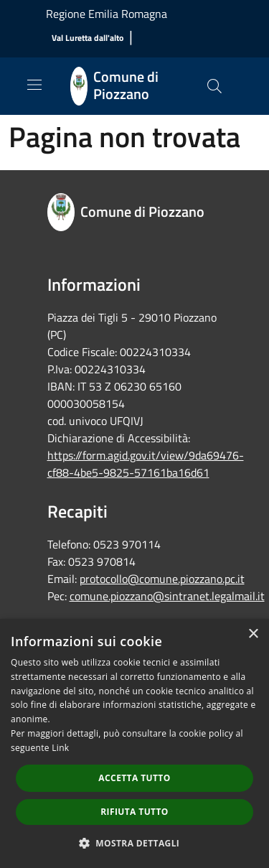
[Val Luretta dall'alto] (88, 38)
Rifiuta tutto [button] (134, 812)
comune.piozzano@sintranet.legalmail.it (167, 596)
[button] (135, 843)
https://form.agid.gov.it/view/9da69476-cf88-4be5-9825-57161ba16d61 (146, 464)
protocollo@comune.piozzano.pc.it (162, 579)
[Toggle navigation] (34, 85)
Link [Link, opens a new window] (60, 748)
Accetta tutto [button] (134, 778)
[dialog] (134, 743)
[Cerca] (214, 86)
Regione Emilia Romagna (107, 14)
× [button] (253, 634)
